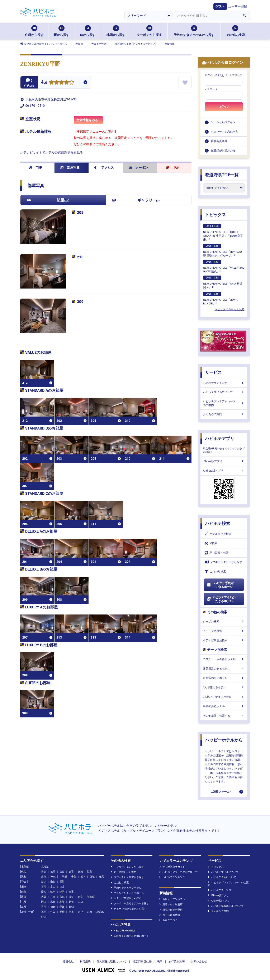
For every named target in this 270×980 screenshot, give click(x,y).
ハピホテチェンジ (220, 890)
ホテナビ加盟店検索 (224, 640)
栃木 (83, 877)
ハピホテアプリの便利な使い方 (178, 872)
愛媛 (62, 907)
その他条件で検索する (224, 716)
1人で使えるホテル (224, 687)
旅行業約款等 (177, 961)
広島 (53, 902)
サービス (213, 372)
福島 (90, 872)
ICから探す (88, 31)
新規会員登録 (219, 141)
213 (80, 257)
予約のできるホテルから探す (194, 31)
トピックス (215, 215)
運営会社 (68, 961)
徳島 (53, 907)
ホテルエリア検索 (218, 534)
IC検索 (211, 543)
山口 (80, 902)
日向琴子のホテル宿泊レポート (130, 936)
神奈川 (54, 877)
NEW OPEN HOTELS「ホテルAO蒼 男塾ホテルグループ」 (223, 250)
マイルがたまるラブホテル (127, 893)
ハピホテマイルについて (224, 392)
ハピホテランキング (224, 383)
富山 (53, 887)
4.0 (44, 83)
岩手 (71, 872)
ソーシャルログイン (223, 122)
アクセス (104, 168)
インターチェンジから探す (127, 867)
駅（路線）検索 (217, 553)
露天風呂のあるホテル (224, 669)
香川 (44, 907)
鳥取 (62, 902)
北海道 (45, 867)
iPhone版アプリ (224, 461)
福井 (62, 887)
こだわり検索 (215, 571)
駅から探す (61, 31)
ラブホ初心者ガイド (172, 867)
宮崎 (90, 912)
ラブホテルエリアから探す (223, 562)
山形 (62, 872)
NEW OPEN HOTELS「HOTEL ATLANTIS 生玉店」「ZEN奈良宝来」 (223, 232)
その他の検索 (235, 31)
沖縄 (44, 917)
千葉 (74, 877)
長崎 (62, 912)
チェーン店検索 (224, 631)
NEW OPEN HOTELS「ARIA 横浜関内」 (223, 282)
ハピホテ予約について (222, 877)
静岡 (62, 892)
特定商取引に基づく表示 (148, 961)
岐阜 (53, 892)
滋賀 (71, 897)
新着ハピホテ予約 (171, 910)
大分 (80, 912)
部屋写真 (70, 168)
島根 (71, 902)
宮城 (80, 872)
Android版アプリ (224, 471)
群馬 (101, 877)
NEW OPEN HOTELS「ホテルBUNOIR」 (221, 298)
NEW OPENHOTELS (123, 931)
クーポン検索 (224, 621)
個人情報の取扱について (112, 961)
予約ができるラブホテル (126, 888)
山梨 (53, 882)
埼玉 (65, 877)
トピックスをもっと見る (230, 309)
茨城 (92, 877)
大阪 (44, 897)
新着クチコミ (168, 920)
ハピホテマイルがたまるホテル (221, 599)
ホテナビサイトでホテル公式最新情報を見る (52, 153)
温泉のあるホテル (224, 706)
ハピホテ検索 (218, 523)
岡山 (44, 902)
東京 (44, 877)
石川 (44, 887)
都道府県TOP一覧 (222, 175)
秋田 (53, 872)
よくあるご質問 (224, 414)
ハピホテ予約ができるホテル (220, 585)
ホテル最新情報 (170, 915)
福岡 (44, 912)
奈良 (80, 897)
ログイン (224, 107)
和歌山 (91, 897)
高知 (71, 907)
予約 (173, 168)
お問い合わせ (199, 961)
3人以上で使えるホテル (224, 697)
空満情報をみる (90, 121)
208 (80, 212)
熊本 (71, 912)
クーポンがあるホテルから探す (130, 903)
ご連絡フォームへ (221, 792)
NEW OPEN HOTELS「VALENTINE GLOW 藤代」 (224, 266)
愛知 (44, 892)
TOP (35, 168)
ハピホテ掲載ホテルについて (226, 906)
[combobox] (207, 16)
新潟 (44, 882)
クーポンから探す (149, 31)
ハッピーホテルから (224, 740)
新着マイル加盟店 (171, 904)
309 (80, 302)
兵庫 (53, 897)
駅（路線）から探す (124, 872)
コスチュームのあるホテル (224, 659)
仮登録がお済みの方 (223, 151)
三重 (71, 892)
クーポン (139, 168)
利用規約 (85, 961)
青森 (44, 872)
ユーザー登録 (238, 6)
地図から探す (116, 31)
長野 (62, 882)
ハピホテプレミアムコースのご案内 (224, 403)
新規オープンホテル (172, 899)
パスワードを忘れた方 (224, 132)
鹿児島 (100, 912)
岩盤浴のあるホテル (224, 678)
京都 (62, 897)
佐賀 (53, 912)
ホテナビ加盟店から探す (126, 898)
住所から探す (34, 31)
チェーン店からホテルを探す (129, 909)
